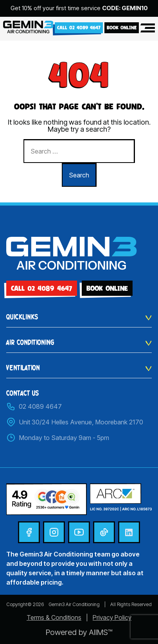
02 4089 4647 (34, 406)
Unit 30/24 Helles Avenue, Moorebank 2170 (75, 422)
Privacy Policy (112, 617)
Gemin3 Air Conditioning (74, 604)
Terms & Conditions (54, 617)
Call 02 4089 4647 (79, 28)
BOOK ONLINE (122, 28)
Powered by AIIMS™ (79, 632)
